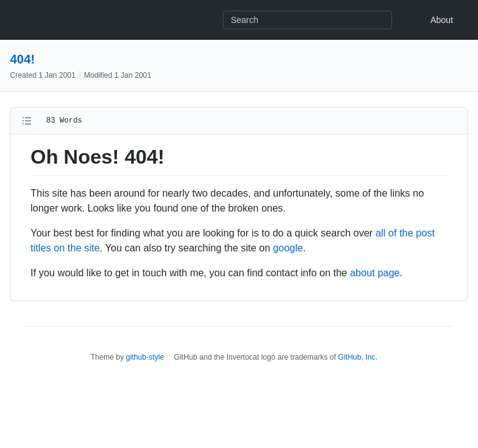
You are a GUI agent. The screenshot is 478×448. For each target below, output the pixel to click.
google (288, 248)
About (442, 20)
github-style (145, 357)
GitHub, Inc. (358, 357)
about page (375, 273)
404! (22, 59)
